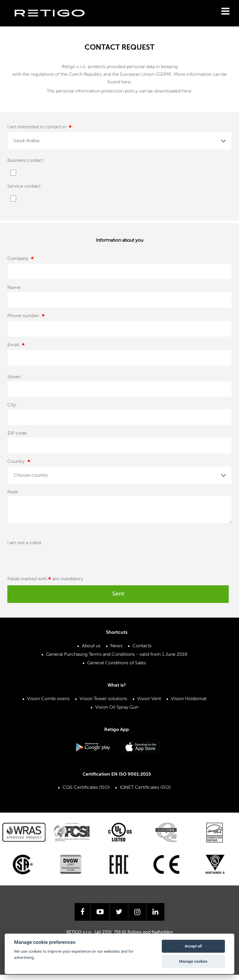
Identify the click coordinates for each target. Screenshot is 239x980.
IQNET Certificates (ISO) (145, 788)
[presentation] (114, 551)
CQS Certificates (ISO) (86, 788)
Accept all (193, 946)
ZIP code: (18, 433)
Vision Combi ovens (48, 699)
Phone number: (26, 317)
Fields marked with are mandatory (45, 580)
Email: (16, 346)
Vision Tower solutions (103, 699)
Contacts (142, 646)
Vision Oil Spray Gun (117, 707)
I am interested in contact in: (39, 128)
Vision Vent (149, 699)
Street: (14, 377)
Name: (15, 288)
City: (12, 405)
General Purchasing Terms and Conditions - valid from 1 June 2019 (117, 655)
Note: (13, 492)
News (116, 646)
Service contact (24, 186)
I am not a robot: (25, 543)
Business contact (25, 161)
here (126, 82)
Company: (21, 259)
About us (91, 646)
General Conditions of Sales (117, 663)
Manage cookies (193, 961)
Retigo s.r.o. (54, 22)
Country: (19, 462)
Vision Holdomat (189, 699)
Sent (118, 594)
